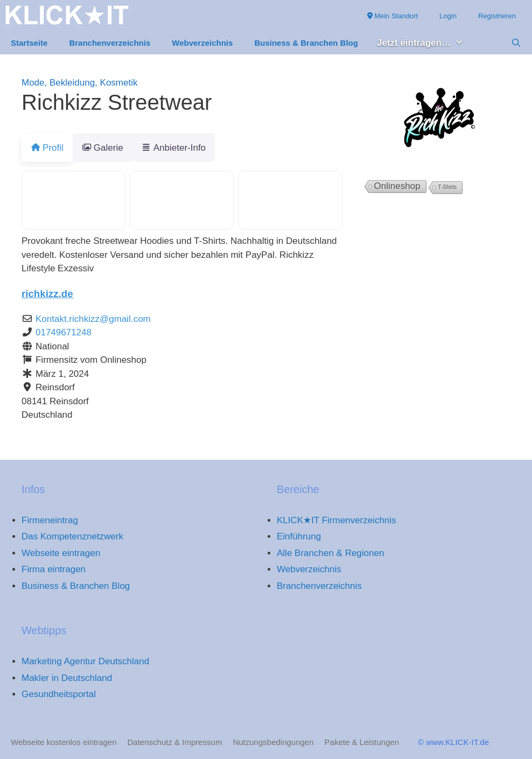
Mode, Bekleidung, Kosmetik (79, 83)
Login (448, 16)
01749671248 (64, 332)
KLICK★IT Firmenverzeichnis (337, 520)
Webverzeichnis (202, 43)
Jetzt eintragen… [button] (426, 43)
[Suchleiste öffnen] (516, 43)
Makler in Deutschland (67, 678)
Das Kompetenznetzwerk (72, 536)
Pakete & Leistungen (362, 742)
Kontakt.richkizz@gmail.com (93, 319)
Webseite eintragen (61, 553)
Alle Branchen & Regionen (330, 553)
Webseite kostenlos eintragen (64, 742)
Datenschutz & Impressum (175, 742)
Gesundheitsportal (59, 694)
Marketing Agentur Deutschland (85, 661)
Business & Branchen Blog (306, 43)
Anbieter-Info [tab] (187, 148)
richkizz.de (47, 294)
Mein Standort (393, 16)
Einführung (299, 536)
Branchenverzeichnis (110, 43)
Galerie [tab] (109, 148)
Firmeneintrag (50, 520)
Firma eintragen (54, 569)
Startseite (29, 43)
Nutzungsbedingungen (273, 742)
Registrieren (497, 16)
